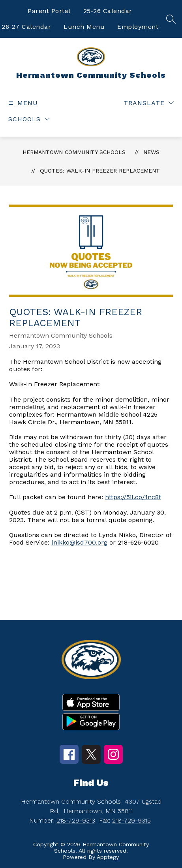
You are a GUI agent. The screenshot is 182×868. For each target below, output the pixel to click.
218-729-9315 (131, 820)
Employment (138, 27)
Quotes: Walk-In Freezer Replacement (100, 171)
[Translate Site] (149, 103)
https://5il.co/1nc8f (133, 497)
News (151, 152)
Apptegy (108, 857)
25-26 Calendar (108, 11)
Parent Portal (49, 11)
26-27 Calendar (26, 27)
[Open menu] (22, 103)
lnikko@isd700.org (79, 542)
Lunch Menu (84, 27)
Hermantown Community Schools (74, 152)
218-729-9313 (76, 820)
